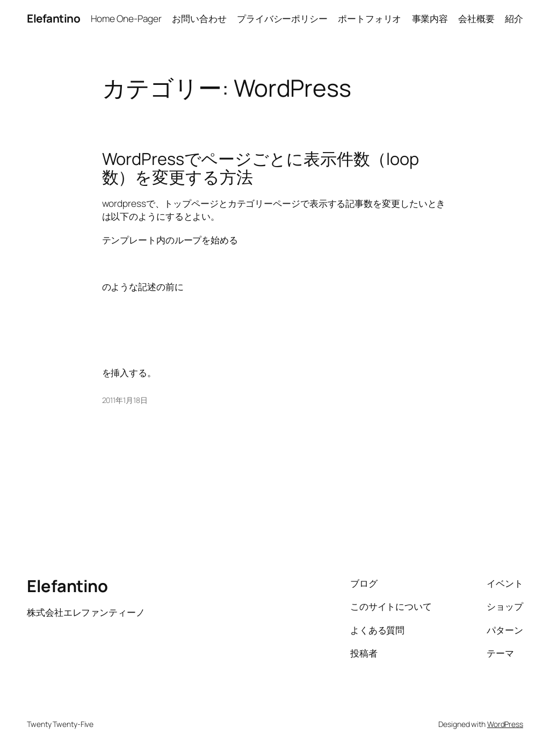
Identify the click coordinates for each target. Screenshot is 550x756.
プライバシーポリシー (282, 18)
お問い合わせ (199, 18)
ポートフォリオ (370, 18)
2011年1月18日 (125, 400)
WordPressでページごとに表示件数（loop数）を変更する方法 (261, 168)
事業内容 (430, 18)
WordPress (505, 724)
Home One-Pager (126, 18)
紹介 (514, 18)
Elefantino (53, 18)
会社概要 (476, 18)
